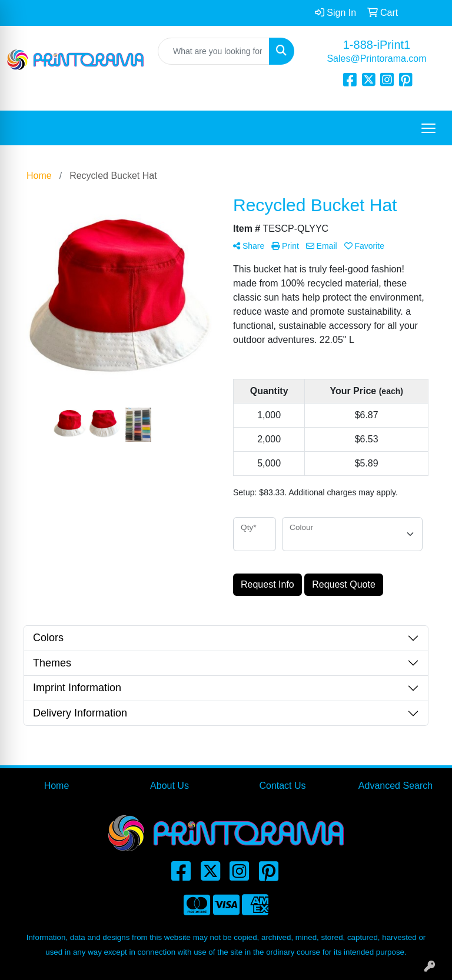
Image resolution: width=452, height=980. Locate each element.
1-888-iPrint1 (377, 45)
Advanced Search (395, 786)
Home (57, 786)
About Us (169, 786)
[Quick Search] (214, 51)
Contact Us (282, 786)
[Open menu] (428, 128)
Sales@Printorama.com (376, 59)
